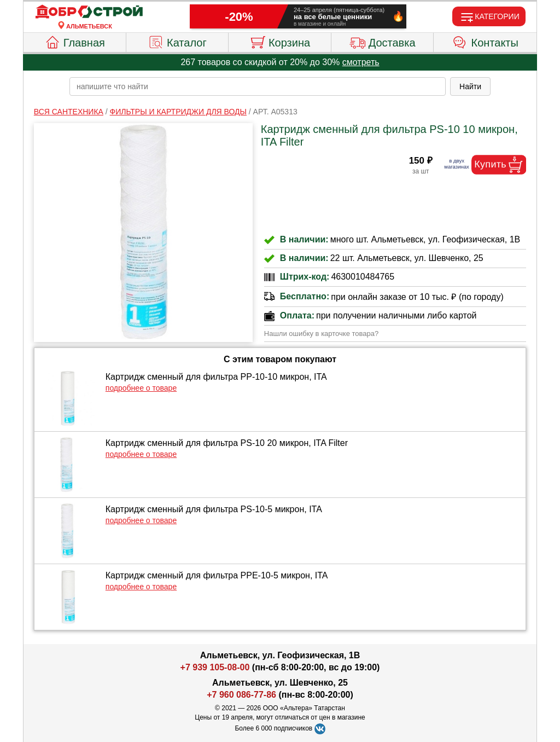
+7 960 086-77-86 (241, 695)
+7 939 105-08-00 (215, 667)
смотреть (361, 62)
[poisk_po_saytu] (258, 86)
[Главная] (89, 12)
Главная (75, 41)
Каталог (177, 41)
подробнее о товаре (141, 388)
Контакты (485, 41)
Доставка (383, 41)
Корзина (280, 41)
